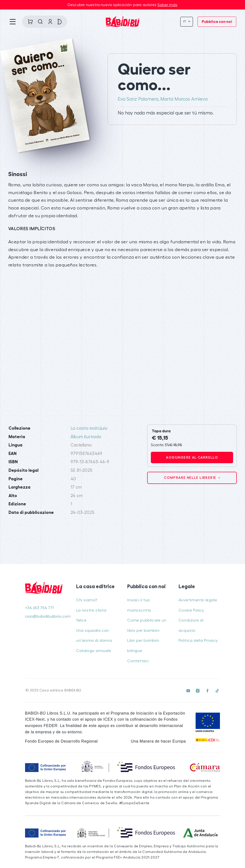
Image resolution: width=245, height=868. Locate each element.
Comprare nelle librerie (191, 478)
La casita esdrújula (89, 428)
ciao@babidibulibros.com (46, 616)
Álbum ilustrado (86, 437)
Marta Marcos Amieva (184, 99)
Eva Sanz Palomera (138, 99)
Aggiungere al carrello (192, 457)
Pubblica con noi (217, 22)
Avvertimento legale (198, 600)
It (185, 21)
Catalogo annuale (94, 651)
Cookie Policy (191, 610)
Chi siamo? (87, 600)
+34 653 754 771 (39, 608)
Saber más (167, 5)
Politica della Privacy (198, 641)
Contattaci (138, 661)
